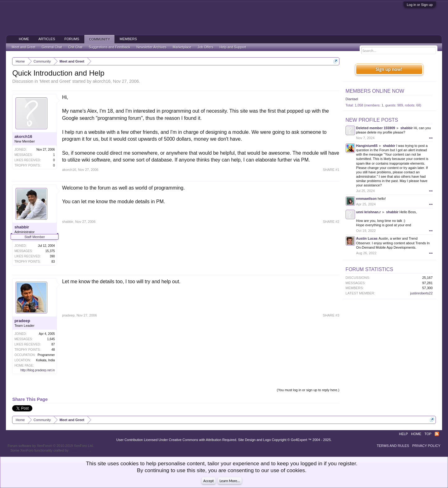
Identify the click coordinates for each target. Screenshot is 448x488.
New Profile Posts (372, 120)
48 (53, 350)
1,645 (51, 339)
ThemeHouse (80, 450)
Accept (209, 481)
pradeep (22, 321)
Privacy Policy (426, 446)
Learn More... (230, 481)
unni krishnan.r (369, 212)
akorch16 (102, 81)
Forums (72, 39)
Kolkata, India (46, 360)
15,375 (50, 251)
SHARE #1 (331, 170)
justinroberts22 (421, 293)
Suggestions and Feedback (109, 47)
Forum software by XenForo (51, 446)
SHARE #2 (331, 222)
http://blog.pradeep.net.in (38, 370)
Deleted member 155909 (376, 128)
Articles (47, 39)
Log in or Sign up (420, 5)
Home (24, 39)
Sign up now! (389, 69)
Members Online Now (375, 91)
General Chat (52, 47)
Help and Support (233, 47)
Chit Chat (75, 47)
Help (403, 434)
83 (53, 262)
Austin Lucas (367, 238)
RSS (437, 434)
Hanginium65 (367, 146)
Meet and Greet (55, 81)
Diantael (352, 99)
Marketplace (182, 47)
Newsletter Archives (151, 47)
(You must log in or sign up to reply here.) (308, 390)
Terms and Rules (393, 446)
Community (100, 39)
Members (128, 39)
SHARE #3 (331, 315)
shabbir (22, 227)
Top (428, 434)
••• (431, 138)
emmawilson (366, 199)
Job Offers (205, 47)
